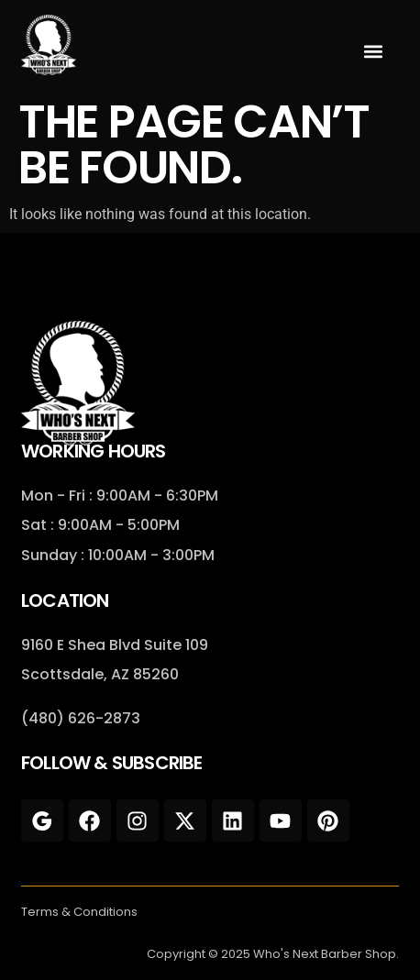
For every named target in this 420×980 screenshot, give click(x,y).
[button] (374, 51)
